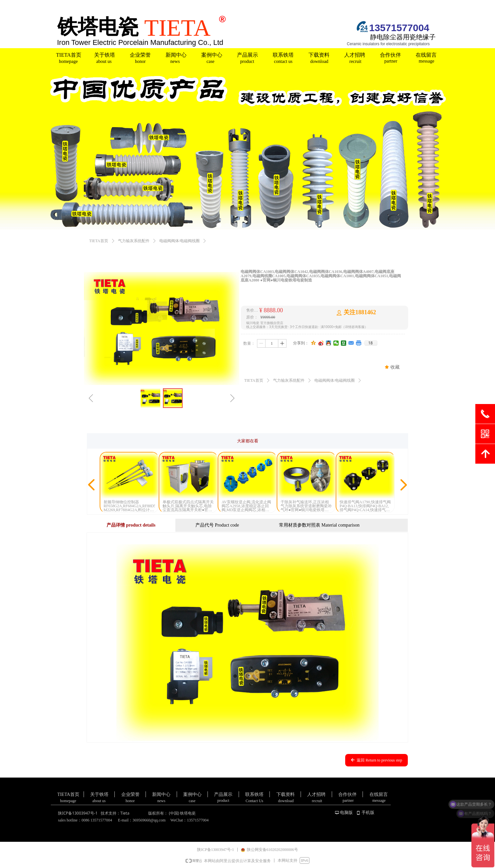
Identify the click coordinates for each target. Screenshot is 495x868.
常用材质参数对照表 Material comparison (319, 525)
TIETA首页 (99, 241)
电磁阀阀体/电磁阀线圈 (179, 241)
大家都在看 (248, 441)
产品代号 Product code (217, 525)
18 (370, 343)
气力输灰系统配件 (134, 241)
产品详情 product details (131, 525)
